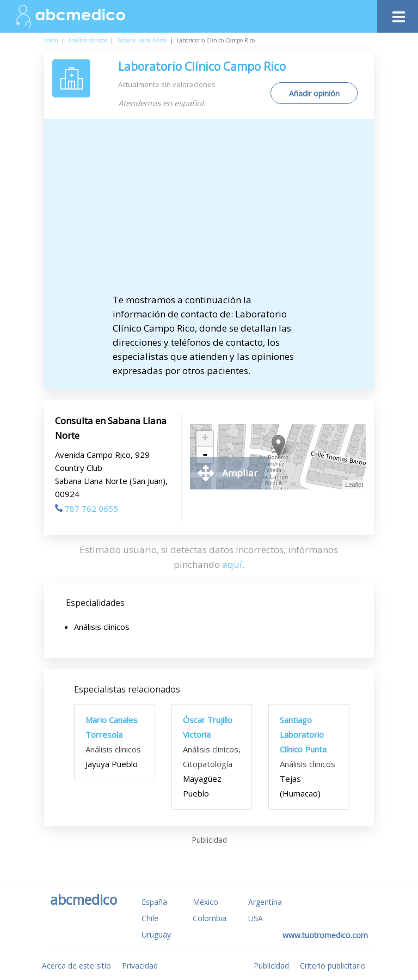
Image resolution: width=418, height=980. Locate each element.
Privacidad (140, 966)
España (154, 902)
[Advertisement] (218, 211)
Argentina (265, 902)
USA (256, 918)
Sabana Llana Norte (142, 40)
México (205, 902)
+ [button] (205, 439)
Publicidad (271, 966)
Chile (150, 918)
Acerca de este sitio (76, 966)
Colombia (210, 918)
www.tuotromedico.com (325, 935)
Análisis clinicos (87, 40)
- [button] (205, 455)
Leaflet (354, 485)
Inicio (51, 40)
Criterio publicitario (333, 966)
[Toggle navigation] (398, 14)
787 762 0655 (87, 509)
